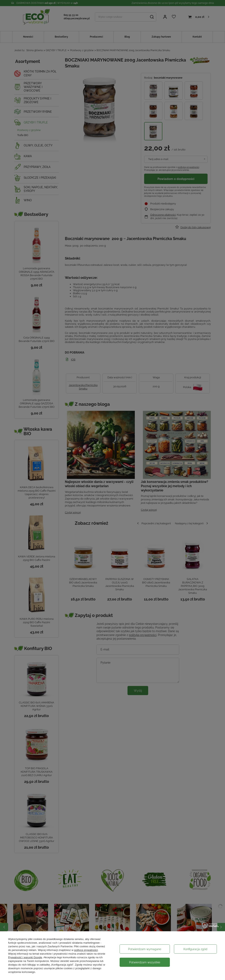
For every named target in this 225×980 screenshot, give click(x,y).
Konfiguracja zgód (195, 949)
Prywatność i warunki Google (25, 957)
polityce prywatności (86, 950)
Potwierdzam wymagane (145, 949)
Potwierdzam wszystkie (145, 962)
